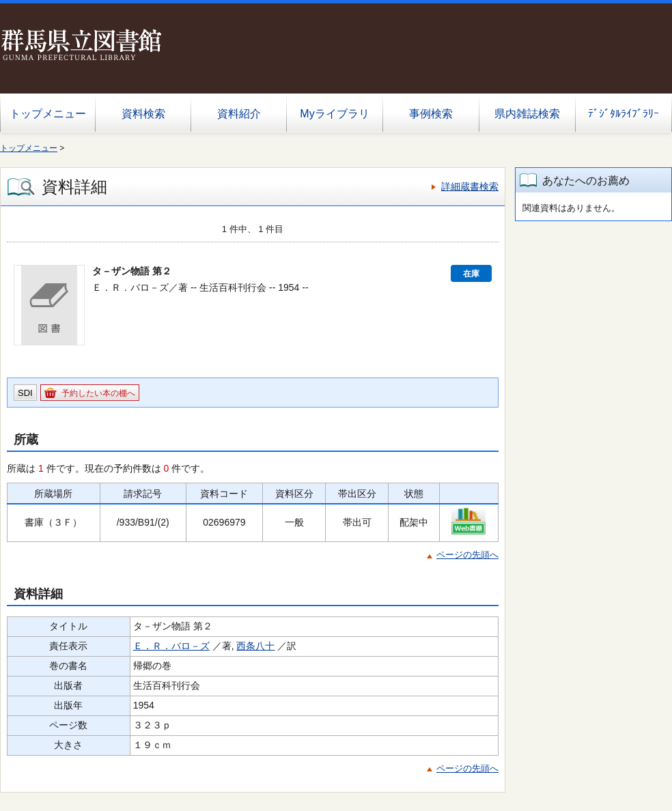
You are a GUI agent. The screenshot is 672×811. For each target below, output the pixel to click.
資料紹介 (239, 114)
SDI (25, 393)
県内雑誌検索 (527, 114)
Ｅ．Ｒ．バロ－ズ (171, 646)
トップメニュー (48, 114)
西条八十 (255, 646)
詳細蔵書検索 (470, 186)
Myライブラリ (334, 114)
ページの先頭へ (467, 555)
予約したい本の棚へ (98, 393)
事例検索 (431, 114)
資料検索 (143, 114)
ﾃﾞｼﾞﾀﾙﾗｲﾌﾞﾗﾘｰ (624, 114)
